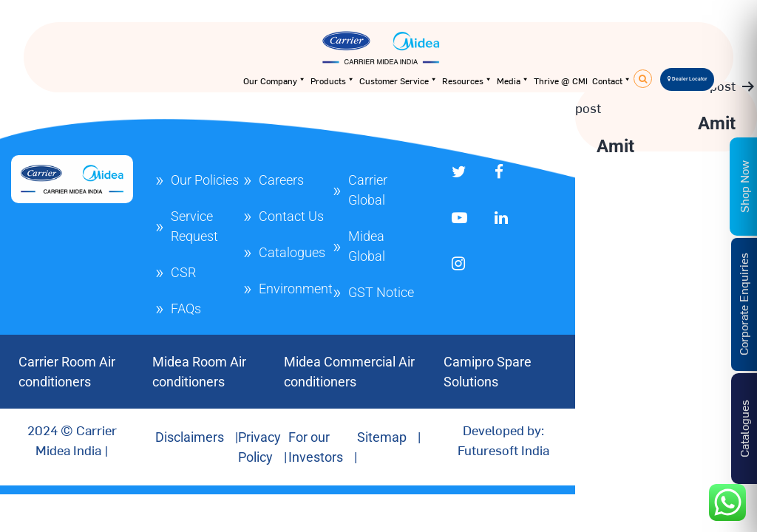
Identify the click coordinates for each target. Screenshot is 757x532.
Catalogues (292, 252)
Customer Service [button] (398, 81)
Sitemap (382, 437)
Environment (296, 289)
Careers (281, 180)
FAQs (186, 308)
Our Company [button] (275, 81)
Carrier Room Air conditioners (67, 372)
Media (513, 81)
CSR (183, 272)
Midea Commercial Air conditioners (349, 372)
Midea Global (367, 246)
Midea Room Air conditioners (199, 372)
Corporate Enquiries (743, 304)
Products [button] (333, 81)
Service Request (194, 226)
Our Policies (205, 180)
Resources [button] (467, 81)
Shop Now (744, 186)
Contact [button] (612, 81)
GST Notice (381, 292)
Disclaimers (190, 437)
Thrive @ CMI (561, 81)
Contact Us (291, 216)
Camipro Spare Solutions (488, 372)
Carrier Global (368, 190)
